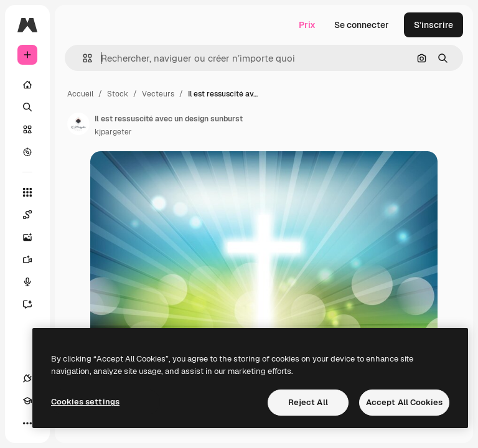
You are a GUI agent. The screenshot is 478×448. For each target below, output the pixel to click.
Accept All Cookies (404, 402)
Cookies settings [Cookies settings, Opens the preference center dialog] (85, 402)
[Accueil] (27, 85)
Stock (118, 94)
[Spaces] (34, 215)
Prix (307, 25)
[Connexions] (27, 378)
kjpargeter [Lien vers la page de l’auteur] (113, 132)
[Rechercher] (27, 107)
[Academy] (27, 401)
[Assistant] (34, 304)
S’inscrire (433, 25)
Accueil (80, 94)
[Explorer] (27, 152)
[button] (82, 58)
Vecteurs (158, 94)
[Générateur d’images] (34, 237)
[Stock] (27, 129)
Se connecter (362, 25)
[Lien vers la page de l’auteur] (78, 124)
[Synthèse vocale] (34, 282)
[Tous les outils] (27, 192)
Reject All (308, 402)
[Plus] (27, 423)
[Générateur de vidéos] (34, 259)
